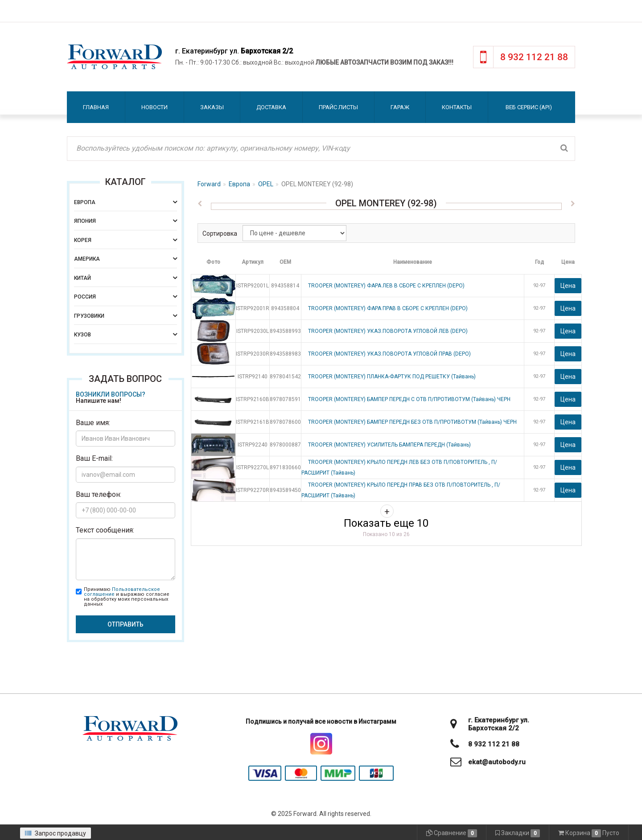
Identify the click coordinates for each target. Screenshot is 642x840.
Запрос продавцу (56, 833)
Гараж (400, 107)
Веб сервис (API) (529, 107)
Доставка (271, 107)
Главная (96, 107)
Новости (154, 107)
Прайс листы (338, 107)
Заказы (212, 107)
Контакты (457, 107)
